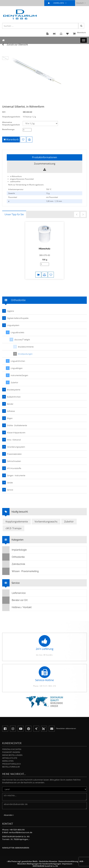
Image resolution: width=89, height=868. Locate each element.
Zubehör (14, 382)
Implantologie (15, 550)
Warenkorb (79, 34)
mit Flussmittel (52, 197)
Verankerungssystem (16, 447)
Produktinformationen (45, 157)
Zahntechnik (14, 564)
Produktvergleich (12, 764)
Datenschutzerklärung (68, 861)
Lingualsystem (13, 325)
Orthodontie (14, 557)
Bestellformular (11, 767)
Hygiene (10, 311)
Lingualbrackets (17, 332)
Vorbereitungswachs (46, 522)
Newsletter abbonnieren (16, 848)
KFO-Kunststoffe (14, 468)
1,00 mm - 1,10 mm (54, 201)
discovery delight (22, 340)
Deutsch (81, 3)
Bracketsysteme (14, 390)
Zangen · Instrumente (16, 475)
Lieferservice (14, 593)
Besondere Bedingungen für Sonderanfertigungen (39, 864)
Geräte (10, 483)
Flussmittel (13, 197)
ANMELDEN (58, 3)
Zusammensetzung (45, 164)
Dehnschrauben (14, 461)
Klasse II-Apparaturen (16, 433)
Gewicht (12, 193)
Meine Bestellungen (12, 755)
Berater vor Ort (15, 600)
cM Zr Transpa (13, 528)
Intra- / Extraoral (14, 440)
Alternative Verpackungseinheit (11, 123)
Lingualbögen (17, 368)
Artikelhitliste (10, 758)
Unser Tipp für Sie (14, 214)
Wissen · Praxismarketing (21, 571)
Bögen (10, 418)
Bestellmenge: (8, 129)
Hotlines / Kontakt (17, 607)
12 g (48, 193)
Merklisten (8, 761)
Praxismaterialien (14, 454)
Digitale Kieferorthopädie (18, 318)
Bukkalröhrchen (14, 397)
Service (10, 490)
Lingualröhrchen (18, 361)
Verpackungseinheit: (11, 117)
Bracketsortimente (26, 347)
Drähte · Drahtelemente (17, 425)
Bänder (10, 404)
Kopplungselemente (17, 522)
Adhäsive (11, 411)
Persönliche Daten (12, 749)
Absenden (9, 815)
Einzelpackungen (25, 354)
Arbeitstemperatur (16, 189)
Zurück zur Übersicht (17, 45)
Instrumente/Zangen (19, 375)
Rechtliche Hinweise (48, 861)
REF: (4, 112)
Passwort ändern (11, 752)
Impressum (67, 864)
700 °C (49, 189)
